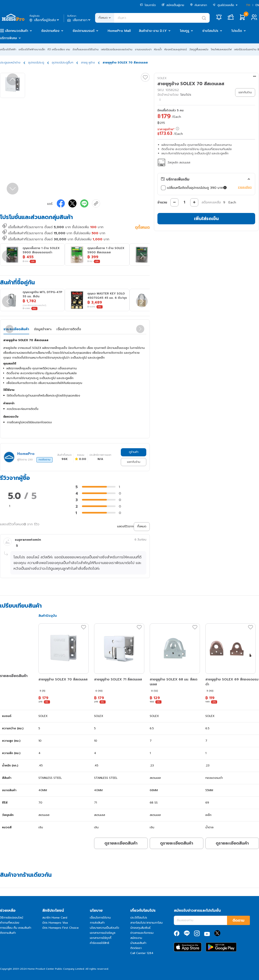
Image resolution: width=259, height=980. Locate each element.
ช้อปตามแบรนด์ (84, 31)
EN (257, 5)
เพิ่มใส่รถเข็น (206, 219)
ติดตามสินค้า (8, 933)
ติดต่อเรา (136, 948)
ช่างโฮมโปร (210, 31)
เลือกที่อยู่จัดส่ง (45, 20)
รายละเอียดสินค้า (16, 329)
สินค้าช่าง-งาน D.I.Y (153, 31)
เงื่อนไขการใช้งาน (100, 918)
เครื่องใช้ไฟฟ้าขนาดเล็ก (32, 49)
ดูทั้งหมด (142, 228)
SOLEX (162, 78)
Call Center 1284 (142, 953)
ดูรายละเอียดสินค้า (121, 843)
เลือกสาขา (79, 20)
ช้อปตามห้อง (50, 31)
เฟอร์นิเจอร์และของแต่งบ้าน (117, 49)
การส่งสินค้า (97, 923)
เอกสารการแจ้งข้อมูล (103, 933)
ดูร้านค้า (134, 452)
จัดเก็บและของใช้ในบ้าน (85, 49)
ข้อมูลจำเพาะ (43, 329)
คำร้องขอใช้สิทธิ (100, 943)
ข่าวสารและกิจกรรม (142, 933)
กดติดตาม (45, 460)
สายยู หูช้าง (88, 63)
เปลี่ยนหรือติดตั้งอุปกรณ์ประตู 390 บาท (194, 188)
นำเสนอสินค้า (138, 943)
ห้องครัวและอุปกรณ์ (176, 49)
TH (248, 5)
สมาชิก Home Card (55, 918)
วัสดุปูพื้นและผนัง (199, 49)
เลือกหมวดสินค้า (17, 31)
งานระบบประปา (143, 49)
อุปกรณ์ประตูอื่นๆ (63, 63)
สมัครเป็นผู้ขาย (173, 5)
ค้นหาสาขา (198, 5)
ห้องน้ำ (158, 49)
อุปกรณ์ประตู (36, 63)
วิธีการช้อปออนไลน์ (12, 918)
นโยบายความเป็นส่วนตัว (105, 928)
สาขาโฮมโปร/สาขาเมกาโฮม (146, 923)
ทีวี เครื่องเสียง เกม (59, 49)
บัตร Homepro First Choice (61, 928)
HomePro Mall (119, 31)
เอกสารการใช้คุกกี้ (101, 938)
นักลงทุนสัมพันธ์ (140, 928)
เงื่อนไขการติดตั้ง (69, 329)
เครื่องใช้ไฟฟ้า (8, 49)
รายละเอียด (245, 187)
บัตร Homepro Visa (55, 923)
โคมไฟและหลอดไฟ (221, 49)
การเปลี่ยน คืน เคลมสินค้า (16, 928)
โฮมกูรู (185, 31)
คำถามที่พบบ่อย (10, 923)
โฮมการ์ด (148, 5)
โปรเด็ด (237, 31)
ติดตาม (238, 920)
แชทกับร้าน (134, 462)
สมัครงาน (136, 938)
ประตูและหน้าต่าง (10, 63)
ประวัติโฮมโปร (139, 918)
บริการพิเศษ (8, 38)
